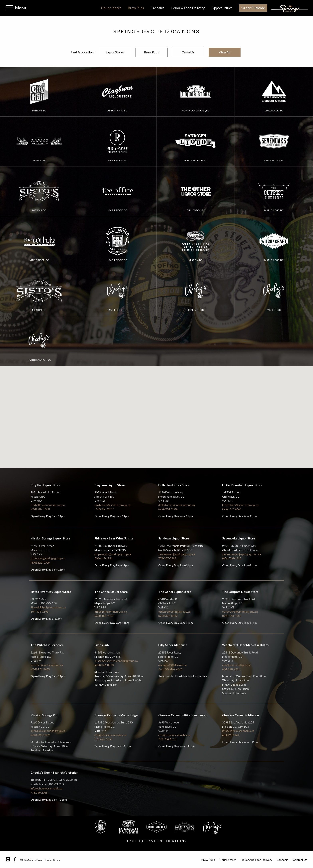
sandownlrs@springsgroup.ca (177, 554)
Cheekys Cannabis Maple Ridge (116, 715)
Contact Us (300, 860)
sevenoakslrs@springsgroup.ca (242, 554)
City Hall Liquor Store (45, 485)
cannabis (188, 52)
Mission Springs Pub (44, 715)
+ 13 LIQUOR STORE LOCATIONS (157, 841)
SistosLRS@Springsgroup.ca (48, 607)
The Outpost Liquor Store (240, 592)
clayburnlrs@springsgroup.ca (112, 505)
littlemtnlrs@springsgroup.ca (240, 505)
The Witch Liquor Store (47, 645)
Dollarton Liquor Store (174, 485)
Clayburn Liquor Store (110, 485)
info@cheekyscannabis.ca (110, 735)
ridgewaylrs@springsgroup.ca (113, 554)
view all (224, 52)
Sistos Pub (102, 645)
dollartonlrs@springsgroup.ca (177, 505)
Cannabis (157, 8)
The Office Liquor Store (111, 592)
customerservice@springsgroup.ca (116, 661)
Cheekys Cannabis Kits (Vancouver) (183, 715)
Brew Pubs (136, 8)
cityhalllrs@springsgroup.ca (48, 505)
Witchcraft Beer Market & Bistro (245, 645)
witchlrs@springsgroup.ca (47, 665)
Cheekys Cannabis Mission (241, 715)
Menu (21, 8)
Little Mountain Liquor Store (242, 485)
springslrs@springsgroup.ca (48, 558)
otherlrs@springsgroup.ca (174, 612)
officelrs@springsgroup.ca (111, 612)
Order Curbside (253, 8)
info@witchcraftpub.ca (236, 665)
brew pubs (151, 52)
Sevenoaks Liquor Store (239, 538)
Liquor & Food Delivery (188, 8)
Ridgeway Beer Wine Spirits (114, 538)
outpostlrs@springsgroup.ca (240, 612)
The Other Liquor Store (175, 592)
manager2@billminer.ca (172, 665)
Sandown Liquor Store (174, 538)
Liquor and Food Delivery (257, 860)
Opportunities (222, 8)
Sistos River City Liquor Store (51, 592)
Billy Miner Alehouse (173, 645)
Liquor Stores (111, 8)
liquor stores (115, 52)
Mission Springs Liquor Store (50, 538)
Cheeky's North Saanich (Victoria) (54, 773)
